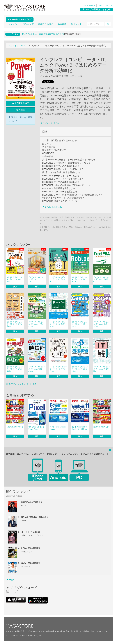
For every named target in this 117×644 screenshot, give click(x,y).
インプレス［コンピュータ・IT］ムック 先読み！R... (80, 279)
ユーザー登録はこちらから (97, 9)
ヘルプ (109, 5)
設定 (101, 5)
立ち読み (21, 110)
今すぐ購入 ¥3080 (21, 103)
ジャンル (13, 24)
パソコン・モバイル (49, 123)
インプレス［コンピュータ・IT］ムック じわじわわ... (80, 369)
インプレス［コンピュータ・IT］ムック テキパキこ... (37, 324)
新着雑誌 (62, 24)
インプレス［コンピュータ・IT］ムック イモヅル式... (15, 369)
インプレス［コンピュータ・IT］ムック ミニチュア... (37, 279)
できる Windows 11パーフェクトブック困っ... (80, 428)
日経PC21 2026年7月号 (101, 427)
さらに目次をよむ (52, 207)
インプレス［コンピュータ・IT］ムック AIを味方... (58, 279)
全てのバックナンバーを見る (21, 384)
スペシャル (76, 24)
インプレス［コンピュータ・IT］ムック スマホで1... (58, 369)
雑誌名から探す (46, 24)
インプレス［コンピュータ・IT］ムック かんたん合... (15, 279)
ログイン (84, 5)
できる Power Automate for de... (58, 428)
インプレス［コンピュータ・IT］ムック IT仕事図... (102, 369)
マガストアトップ (17, 46)
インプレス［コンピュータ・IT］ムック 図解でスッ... (58, 324)
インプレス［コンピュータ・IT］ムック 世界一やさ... (80, 324)
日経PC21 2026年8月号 (15, 427)
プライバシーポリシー (37, 631)
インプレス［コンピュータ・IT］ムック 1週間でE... (102, 279)
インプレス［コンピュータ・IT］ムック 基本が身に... (15, 324)
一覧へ (11, 580)
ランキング (28, 24)
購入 (15, 287)
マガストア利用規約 (14, 631)
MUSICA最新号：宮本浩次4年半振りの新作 (43, 34)
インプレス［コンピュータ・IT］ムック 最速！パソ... (37, 369)
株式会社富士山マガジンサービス (94, 631)
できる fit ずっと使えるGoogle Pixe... (36, 428)
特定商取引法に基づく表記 (58, 631)
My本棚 (92, 5)
